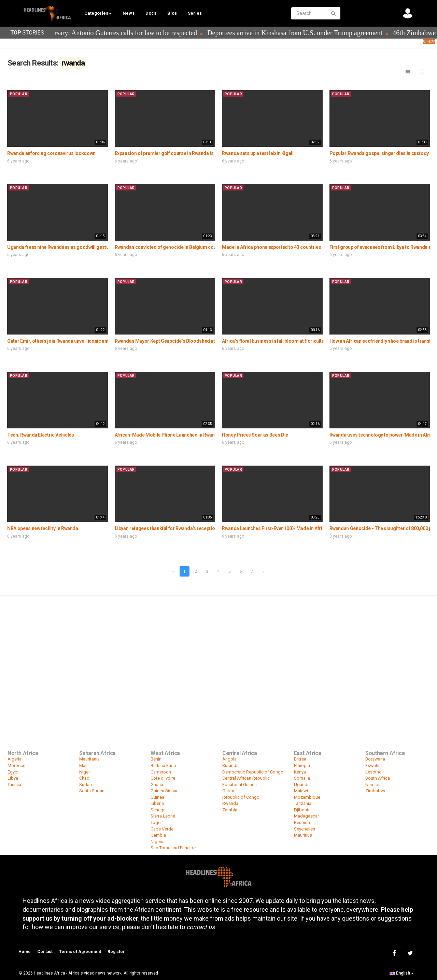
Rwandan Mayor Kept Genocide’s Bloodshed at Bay (169, 341)
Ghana (157, 785)
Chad (84, 778)
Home (25, 952)
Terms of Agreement (80, 952)
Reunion (302, 822)
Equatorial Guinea (239, 785)
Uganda (302, 785)
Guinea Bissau (165, 791)
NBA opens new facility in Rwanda (43, 528)
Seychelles (305, 829)
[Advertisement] (218, 647)
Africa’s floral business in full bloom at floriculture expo (281, 341)
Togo (156, 822)
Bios (172, 13)
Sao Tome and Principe (173, 848)
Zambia (230, 810)
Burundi (230, 765)
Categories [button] (98, 13)
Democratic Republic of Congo (253, 772)
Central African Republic (246, 778)
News (129, 13)
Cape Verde (162, 829)
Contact (45, 952)
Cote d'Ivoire (163, 778)
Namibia (373, 785)
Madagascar (306, 816)
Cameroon (161, 772)
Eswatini (373, 765)
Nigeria (158, 842)
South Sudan (92, 791)
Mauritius (303, 835)
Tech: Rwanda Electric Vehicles (41, 435)
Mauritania (89, 759)
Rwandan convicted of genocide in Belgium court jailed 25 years (183, 247)
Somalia (302, 778)
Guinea (157, 797)
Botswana (375, 759)
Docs (151, 13)
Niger (84, 772)
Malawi (301, 791)
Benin (156, 759)
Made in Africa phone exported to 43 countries (271, 247)
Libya (13, 778)
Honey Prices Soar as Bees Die (255, 435)
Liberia (157, 803)
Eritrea (300, 759)
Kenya (300, 772)
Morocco (17, 765)
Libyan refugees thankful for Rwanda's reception (166, 528)
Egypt (13, 772)
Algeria (15, 759)
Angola (229, 759)
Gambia (158, 835)
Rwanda (230, 803)
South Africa (378, 778)
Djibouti (302, 810)
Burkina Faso (163, 765)
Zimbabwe (376, 791)
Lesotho (373, 772)
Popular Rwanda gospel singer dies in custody (379, 153)
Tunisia (14, 785)
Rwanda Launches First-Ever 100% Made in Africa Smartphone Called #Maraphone (311, 528)
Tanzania (303, 803)
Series (195, 13)
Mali (83, 765)
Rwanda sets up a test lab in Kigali (258, 153)
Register (116, 952)
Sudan (86, 785)
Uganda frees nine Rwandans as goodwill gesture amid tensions (76, 247)
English (402, 973)
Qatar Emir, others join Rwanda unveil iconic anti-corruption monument (83, 341)
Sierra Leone (163, 816)
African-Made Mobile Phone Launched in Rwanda (168, 435)
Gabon (229, 791)
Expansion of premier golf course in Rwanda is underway (175, 153)
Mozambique (307, 797)
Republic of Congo (241, 797)
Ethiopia (302, 765)
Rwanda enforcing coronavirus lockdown (51, 153)
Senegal (159, 810)
